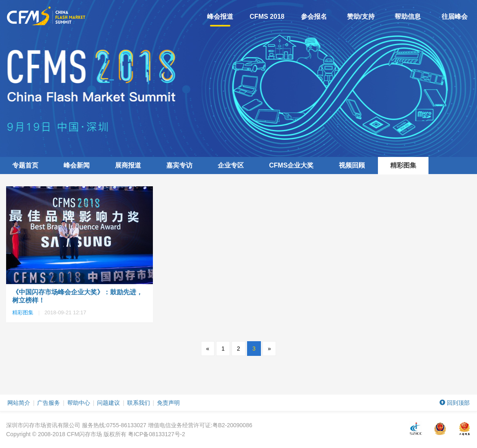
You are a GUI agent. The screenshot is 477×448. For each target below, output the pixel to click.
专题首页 (25, 165)
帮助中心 (79, 403)
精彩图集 (403, 165)
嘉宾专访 (179, 165)
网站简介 (19, 403)
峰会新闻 (77, 165)
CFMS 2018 (267, 17)
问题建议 (108, 403)
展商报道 (128, 165)
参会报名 (314, 17)
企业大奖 (291, 165)
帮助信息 (408, 17)
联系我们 (139, 403)
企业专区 (231, 165)
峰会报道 (220, 20)
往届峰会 (455, 17)
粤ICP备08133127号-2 (157, 434)
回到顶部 (455, 403)
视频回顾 (352, 165)
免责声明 (168, 403)
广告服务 (49, 403)
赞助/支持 (361, 17)
